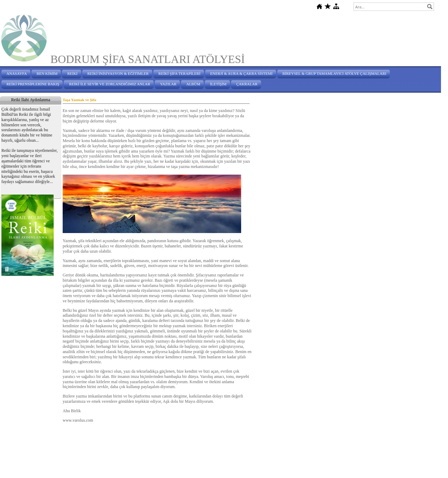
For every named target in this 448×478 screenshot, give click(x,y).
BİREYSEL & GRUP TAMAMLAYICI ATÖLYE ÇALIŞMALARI (334, 73)
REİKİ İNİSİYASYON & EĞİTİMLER (118, 73)
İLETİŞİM (218, 84)
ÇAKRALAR (247, 84)
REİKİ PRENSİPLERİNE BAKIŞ (33, 84)
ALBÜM (193, 84)
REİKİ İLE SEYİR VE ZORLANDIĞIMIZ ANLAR (110, 84)
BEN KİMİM (47, 73)
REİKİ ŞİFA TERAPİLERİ (180, 73)
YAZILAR (168, 84)
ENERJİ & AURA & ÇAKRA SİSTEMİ (241, 73)
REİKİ (72, 73)
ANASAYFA (17, 73)
